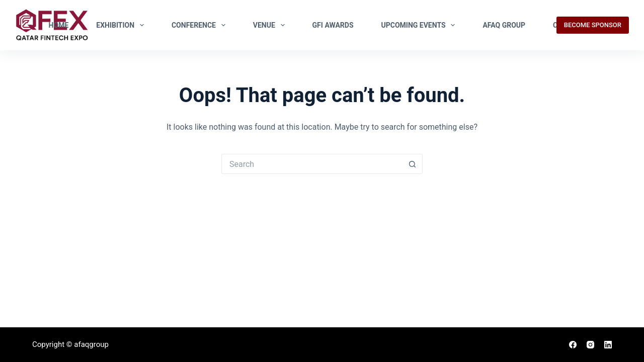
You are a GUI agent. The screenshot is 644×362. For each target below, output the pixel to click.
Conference (200, 25)
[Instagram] (590, 345)
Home (59, 25)
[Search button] (413, 164)
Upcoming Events (420, 25)
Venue (271, 25)
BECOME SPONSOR (593, 25)
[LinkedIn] (608, 345)
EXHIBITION (122, 25)
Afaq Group (504, 25)
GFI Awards (333, 25)
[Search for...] (312, 164)
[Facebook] (573, 345)
